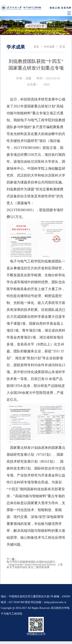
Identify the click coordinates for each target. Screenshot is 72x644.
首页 (36, 47)
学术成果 (49, 47)
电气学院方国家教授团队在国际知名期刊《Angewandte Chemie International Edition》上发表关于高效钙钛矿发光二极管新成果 (35, 565)
